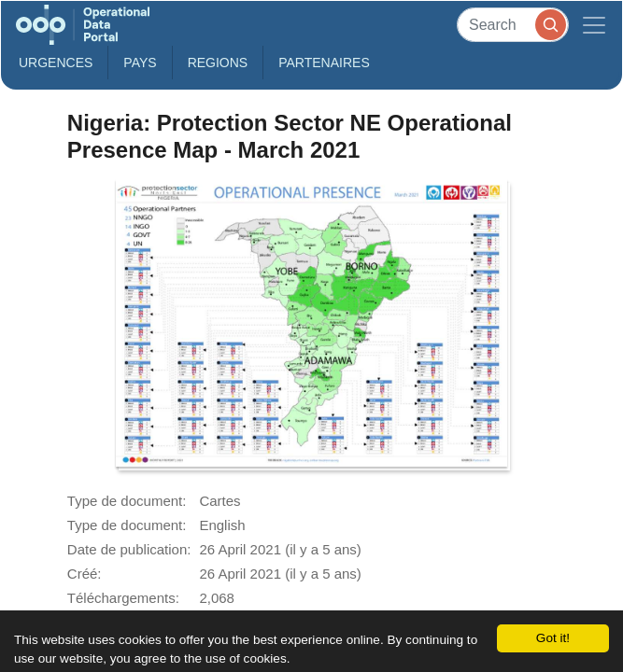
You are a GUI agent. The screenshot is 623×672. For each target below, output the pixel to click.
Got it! (553, 638)
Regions (218, 63)
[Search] (513, 25)
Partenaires (324, 63)
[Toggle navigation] (594, 25)
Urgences (56, 63)
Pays (140, 63)
